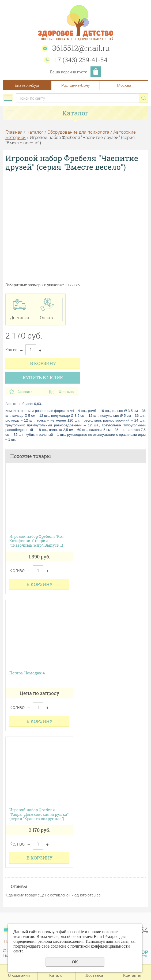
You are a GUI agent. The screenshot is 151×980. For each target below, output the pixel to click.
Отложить (66, 392)
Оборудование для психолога (78, 132)
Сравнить (25, 392)
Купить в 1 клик (43, 378)
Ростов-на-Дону (76, 85)
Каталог (35, 132)
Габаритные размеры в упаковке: (35, 285)
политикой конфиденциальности (100, 946)
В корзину (43, 363)
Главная (14, 132)
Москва (124, 85)
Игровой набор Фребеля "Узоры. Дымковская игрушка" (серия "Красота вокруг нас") (39, 814)
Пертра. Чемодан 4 (27, 673)
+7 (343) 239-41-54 (81, 60)
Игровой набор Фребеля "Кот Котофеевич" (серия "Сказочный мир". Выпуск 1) (37, 541)
